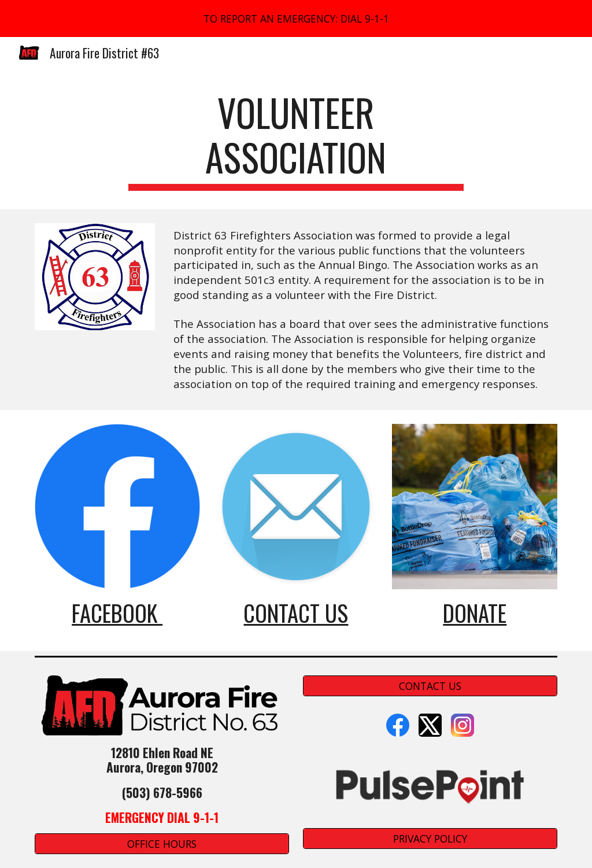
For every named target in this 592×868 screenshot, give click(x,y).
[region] (296, 19)
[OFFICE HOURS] (162, 844)
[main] (296, 141)
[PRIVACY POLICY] (430, 838)
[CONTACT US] (430, 686)
